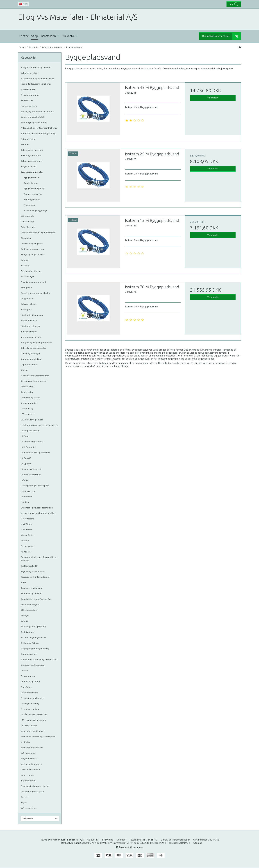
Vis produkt (213, 98)
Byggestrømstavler (33, 194)
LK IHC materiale (29, 447)
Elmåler (24, 260)
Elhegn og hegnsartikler (32, 255)
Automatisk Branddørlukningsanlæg (38, 133)
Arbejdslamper (31, 183)
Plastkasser (26, 552)
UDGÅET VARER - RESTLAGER (34, 714)
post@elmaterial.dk (179, 840)
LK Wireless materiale (31, 475)
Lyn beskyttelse (28, 491)
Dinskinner (26, 238)
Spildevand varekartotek (33, 117)
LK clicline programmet (32, 442)
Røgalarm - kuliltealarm (32, 588)
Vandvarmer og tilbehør (32, 731)
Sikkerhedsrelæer (29, 610)
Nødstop (25, 541)
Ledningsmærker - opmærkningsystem (39, 425)
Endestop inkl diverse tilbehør (35, 786)
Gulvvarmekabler (29, 304)
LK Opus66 (26, 458)
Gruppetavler (27, 299)
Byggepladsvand (32, 177)
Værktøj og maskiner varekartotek (37, 111)
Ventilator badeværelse (32, 748)
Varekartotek (27, 100)
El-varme (25, 265)
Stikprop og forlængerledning (35, 649)
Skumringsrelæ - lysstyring (33, 626)
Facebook (122, 847)
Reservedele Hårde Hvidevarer (35, 577)
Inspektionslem (28, 781)
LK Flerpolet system (30, 431)
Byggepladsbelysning (34, 188)
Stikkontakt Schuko (30, 643)
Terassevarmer (28, 676)
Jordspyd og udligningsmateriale (36, 343)
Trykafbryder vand (29, 693)
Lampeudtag (27, 408)
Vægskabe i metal (29, 758)
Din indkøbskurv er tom (221, 36)
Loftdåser (25, 480)
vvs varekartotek (29, 106)
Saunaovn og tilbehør (31, 593)
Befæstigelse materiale (32, 150)
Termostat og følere (30, 681)
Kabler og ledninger (30, 354)
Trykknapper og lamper (32, 698)
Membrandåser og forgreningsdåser (38, 513)
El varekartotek (28, 89)
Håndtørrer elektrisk (30, 326)
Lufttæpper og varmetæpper (35, 486)
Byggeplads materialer (32, 172)
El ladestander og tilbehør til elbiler (38, 78)
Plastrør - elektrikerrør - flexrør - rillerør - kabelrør (39, 559)
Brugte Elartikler (28, 166)
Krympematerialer (30, 403)
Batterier (25, 144)
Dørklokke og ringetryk (32, 244)
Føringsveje (26, 288)
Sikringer (25, 615)
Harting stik (26, 309)
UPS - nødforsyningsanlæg (33, 720)
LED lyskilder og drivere (32, 420)
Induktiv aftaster (29, 332)
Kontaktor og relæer (30, 398)
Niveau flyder (27, 535)
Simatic (24, 621)
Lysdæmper (26, 497)
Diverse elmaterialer (31, 769)
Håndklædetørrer (29, 320)
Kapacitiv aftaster (29, 364)
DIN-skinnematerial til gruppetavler (38, 232)
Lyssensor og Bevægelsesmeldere (37, 508)
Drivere (24, 797)
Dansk (23, 4)
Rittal (23, 582)
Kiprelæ (24, 370)
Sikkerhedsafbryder (30, 605)
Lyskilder (25, 502)
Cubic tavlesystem (29, 73)
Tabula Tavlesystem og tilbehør (36, 84)
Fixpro (24, 803)
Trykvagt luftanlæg (30, 704)
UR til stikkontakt (29, 725)
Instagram (137, 847)
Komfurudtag (27, 387)
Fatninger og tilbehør (31, 271)
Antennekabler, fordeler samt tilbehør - (39, 128)
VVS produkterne (29, 808)
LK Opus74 (26, 464)
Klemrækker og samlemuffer (35, 376)
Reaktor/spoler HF (29, 566)
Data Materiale (28, 227)
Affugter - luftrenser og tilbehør (36, 67)
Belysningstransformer (32, 161)
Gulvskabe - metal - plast (32, 792)
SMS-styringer (27, 632)
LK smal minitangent (31, 469)
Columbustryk (27, 221)
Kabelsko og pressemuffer (33, 348)
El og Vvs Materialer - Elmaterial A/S (78, 17)
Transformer (27, 687)
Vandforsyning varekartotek (34, 122)
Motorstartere (27, 519)
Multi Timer (26, 524)
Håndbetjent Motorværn (32, 315)
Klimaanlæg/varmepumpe (34, 381)
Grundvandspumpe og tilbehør (36, 293)
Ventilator (25, 742)
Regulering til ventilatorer (33, 571)
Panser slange (27, 546)
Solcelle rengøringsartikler (33, 637)
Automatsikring (28, 139)
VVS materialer (28, 753)
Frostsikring (29, 205)
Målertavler (26, 530)
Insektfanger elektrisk (31, 337)
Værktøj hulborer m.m (31, 764)
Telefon (24, 670)
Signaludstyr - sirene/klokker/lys (36, 599)
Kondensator (27, 392)
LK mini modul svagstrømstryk (35, 453)
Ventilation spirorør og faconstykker (38, 737)
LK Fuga (25, 436)
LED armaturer (28, 414)
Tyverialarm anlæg (30, 709)
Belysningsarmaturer (31, 156)
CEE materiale (27, 216)
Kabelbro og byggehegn (36, 210)
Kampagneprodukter (31, 359)
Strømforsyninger (29, 654)
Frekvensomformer (30, 95)
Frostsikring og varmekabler (34, 282)
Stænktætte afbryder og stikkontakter (39, 659)
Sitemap (198, 843)
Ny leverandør (28, 775)
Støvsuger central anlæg (33, 665)
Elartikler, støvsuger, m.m (33, 249)
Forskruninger (27, 276)
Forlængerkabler (32, 200)
